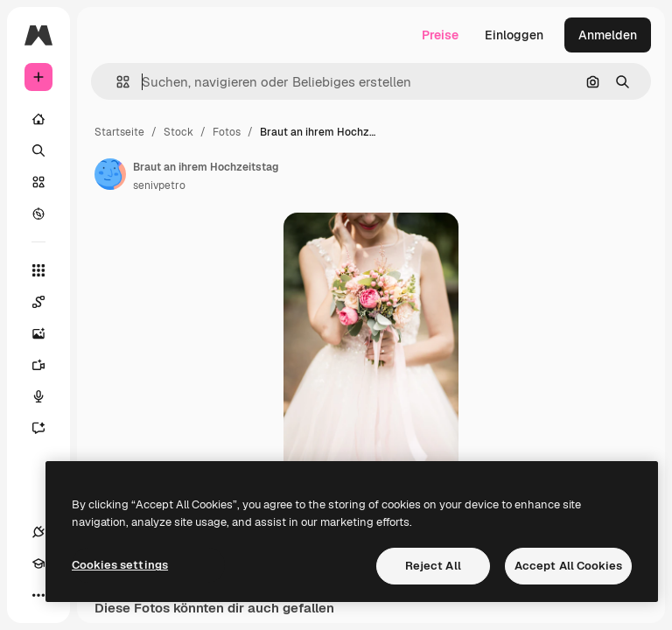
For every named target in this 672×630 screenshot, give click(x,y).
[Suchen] (38, 150)
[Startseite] (38, 119)
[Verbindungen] (38, 532)
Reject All (433, 566)
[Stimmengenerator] (47, 396)
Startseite (119, 132)
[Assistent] (47, 428)
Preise (440, 35)
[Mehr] (38, 595)
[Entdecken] (38, 213)
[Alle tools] (38, 270)
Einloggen (514, 35)
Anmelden (608, 35)
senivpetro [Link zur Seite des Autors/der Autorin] (159, 185)
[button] (116, 82)
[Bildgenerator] (47, 333)
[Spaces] (47, 302)
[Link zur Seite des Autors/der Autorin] (110, 174)
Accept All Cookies (568, 566)
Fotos (227, 132)
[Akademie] (38, 563)
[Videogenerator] (47, 365)
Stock (178, 132)
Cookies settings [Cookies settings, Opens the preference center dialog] (120, 565)
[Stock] (38, 182)
